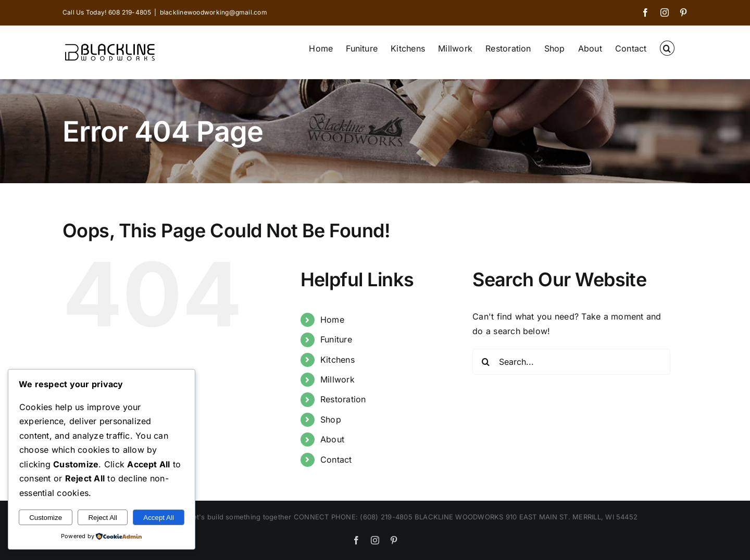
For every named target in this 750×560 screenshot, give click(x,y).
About (332, 439)
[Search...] (571, 362)
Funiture (336, 339)
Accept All (159, 518)
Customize (46, 518)
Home (332, 320)
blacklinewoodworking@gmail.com (214, 12)
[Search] (485, 362)
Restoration (343, 399)
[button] (667, 47)
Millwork (337, 379)
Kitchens (337, 360)
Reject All (103, 518)
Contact (336, 460)
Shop (331, 419)
